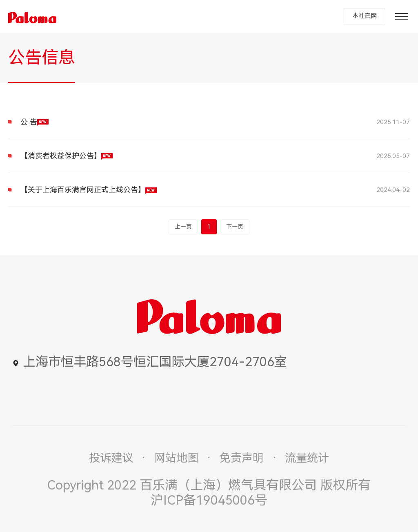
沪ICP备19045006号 (209, 500)
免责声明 (242, 458)
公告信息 (42, 58)
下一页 (235, 227)
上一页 (183, 227)
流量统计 (307, 458)
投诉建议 (111, 458)
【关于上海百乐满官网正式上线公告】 (89, 190)
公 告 (34, 122)
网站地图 (176, 458)
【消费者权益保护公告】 (67, 156)
